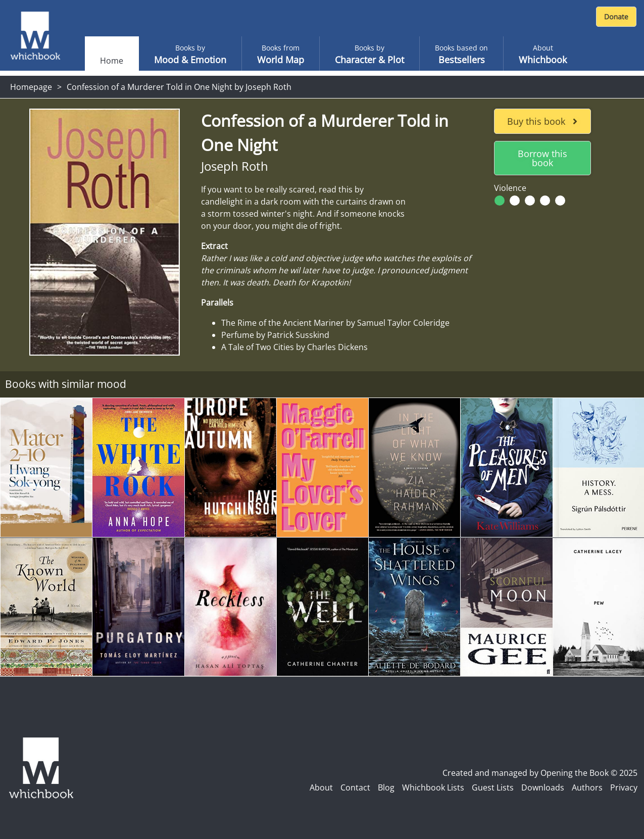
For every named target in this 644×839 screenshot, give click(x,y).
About (321, 787)
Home (112, 61)
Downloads (543, 787)
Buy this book (542, 121)
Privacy (624, 787)
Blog (386, 787)
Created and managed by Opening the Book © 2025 (540, 773)
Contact (355, 787)
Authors (587, 787)
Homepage (31, 87)
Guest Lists (493, 787)
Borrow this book (542, 158)
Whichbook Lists (433, 787)
